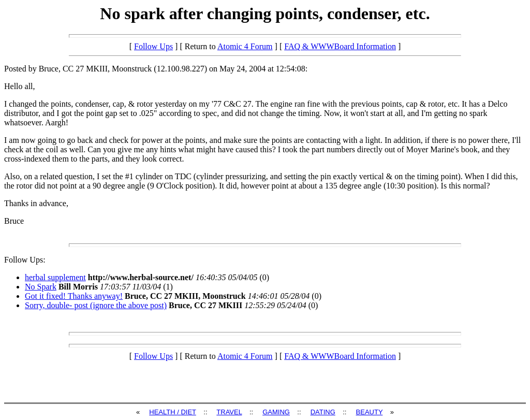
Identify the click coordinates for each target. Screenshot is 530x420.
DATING (323, 412)
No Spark (41, 287)
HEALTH (163, 412)
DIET (188, 412)
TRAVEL (229, 412)
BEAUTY (370, 412)
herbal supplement (55, 277)
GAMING (276, 412)
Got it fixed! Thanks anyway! (74, 296)
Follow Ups (153, 46)
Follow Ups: (25, 260)
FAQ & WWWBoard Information (340, 46)
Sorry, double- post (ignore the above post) (96, 305)
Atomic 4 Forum (245, 46)
